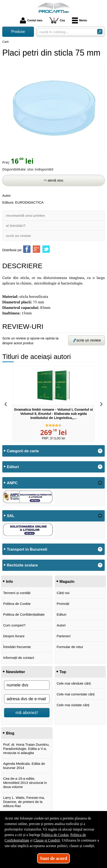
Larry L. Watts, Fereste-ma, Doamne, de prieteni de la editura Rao (24, 802)
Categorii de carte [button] (23, 451)
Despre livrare (14, 636)
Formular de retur (70, 647)
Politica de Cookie (17, 604)
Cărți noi (63, 593)
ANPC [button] (12, 483)
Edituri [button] (13, 467)
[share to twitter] (46, 249)
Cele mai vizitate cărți (73, 705)
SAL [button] (11, 516)
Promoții (63, 604)
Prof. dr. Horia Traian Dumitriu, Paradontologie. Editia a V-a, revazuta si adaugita (26, 749)
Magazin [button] (67, 581)
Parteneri (64, 636)
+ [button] (100, 451)
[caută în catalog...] (66, 32)
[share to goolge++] (36, 249)
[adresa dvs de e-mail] (27, 699)
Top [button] (63, 672)
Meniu (80, 20)
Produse (18, 32)
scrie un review (18, 236)
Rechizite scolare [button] (22, 565)
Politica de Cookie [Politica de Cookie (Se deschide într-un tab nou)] (55, 835)
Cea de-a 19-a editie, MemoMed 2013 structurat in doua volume (25, 783)
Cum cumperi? (14, 625)
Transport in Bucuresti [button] (27, 549)
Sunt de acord (53, 858)
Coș (57, 20)
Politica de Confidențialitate (24, 614)
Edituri (62, 614)
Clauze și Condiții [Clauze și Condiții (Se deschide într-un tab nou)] (47, 840)
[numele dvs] (27, 685)
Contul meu (31, 20)
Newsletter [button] (15, 672)
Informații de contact (19, 658)
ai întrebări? (16, 226)
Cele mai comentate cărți (76, 694)
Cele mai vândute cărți (74, 683)
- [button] (100, 483)
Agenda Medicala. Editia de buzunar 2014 (24, 766)
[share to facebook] (27, 249)
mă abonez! (27, 713)
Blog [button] (10, 733)
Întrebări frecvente (17, 647)
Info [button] (9, 581)
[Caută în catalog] (100, 32)
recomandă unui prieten (25, 215)
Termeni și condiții (17, 593)
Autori (61, 625)
